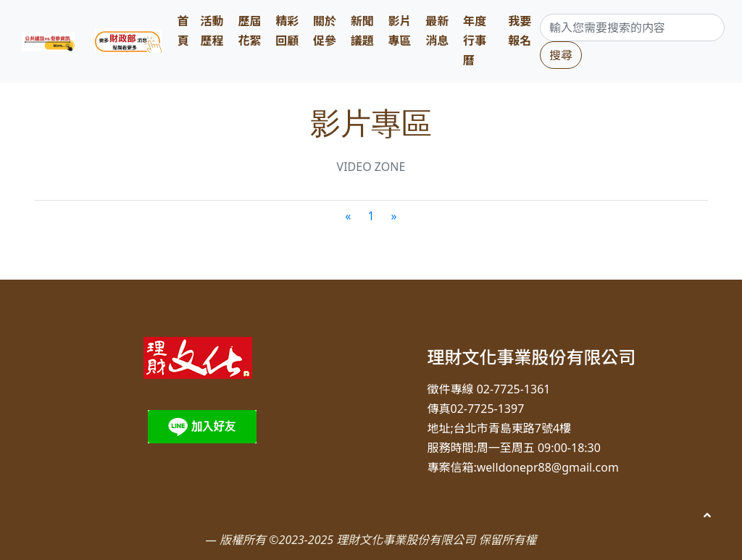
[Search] (632, 28)
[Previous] (348, 216)
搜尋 (561, 55)
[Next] (394, 216)
